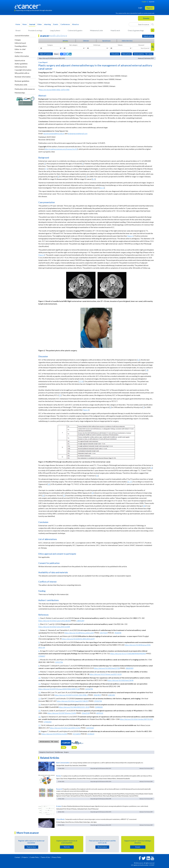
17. (40, 725)
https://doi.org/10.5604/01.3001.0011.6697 (78, 639)
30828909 (129, 668)
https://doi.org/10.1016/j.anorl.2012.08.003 (55, 621)
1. (39, 618)
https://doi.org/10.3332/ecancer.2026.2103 (101, 768)
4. (39, 636)
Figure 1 (130, 236)
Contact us (19, 52)
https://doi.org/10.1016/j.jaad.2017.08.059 (73, 701)
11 (103, 188)
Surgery (66, 752)
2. (39, 624)
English (144, 2)
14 (82, 381)
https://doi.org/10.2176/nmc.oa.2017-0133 (105, 674)
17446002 (48, 722)
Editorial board (20, 43)
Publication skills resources (25, 89)
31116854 (77, 734)
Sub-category (73, 45)
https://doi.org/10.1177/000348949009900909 (128, 653)
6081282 (112, 695)
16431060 (90, 728)
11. (40, 684)
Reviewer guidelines (22, 81)
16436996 (89, 689)
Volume (120, 45)
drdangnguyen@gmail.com (78, 133)
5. (39, 642)
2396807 (42, 656)
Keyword (141, 45)
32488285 (99, 707)
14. (40, 704)
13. (40, 698)
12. (40, 692)
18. (40, 731)
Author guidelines (21, 64)
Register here (31, 847)
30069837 (97, 695)
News (25, 24)
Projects (25, 857)
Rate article (126, 54)
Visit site (67, 847)
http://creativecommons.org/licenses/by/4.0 (61, 149)
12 (138, 360)
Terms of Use (45, 857)
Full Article (147, 58)
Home (18, 24)
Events (56, 24)
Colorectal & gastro (75, 30)
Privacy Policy (56, 857)
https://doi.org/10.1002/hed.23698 (120, 680)
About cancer (102, 847)
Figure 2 (41, 255)
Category (50, 45)
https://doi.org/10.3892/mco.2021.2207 (79, 633)
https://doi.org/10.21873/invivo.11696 (62, 713)
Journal (32, 24)
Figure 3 (86, 410)
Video (40, 24)
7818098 (118, 633)
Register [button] (150, 8)
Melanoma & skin (96, 30)
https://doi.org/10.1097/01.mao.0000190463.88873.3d (59, 689)
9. (39, 672)
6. (39, 651)
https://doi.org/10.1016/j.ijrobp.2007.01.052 (136, 719)
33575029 (104, 633)
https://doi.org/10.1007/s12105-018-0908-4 (71, 695)
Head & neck (115, 30)
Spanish (152, 2)
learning (47, 24)
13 (147, 370)
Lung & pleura (55, 30)
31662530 (86, 713)
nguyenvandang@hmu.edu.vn (54, 133)
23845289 (80, 621)
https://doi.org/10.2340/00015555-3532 (74, 707)
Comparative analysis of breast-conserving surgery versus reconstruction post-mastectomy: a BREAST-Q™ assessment (101, 819)
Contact (18, 857)
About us (75, 24)
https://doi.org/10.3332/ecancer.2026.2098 (101, 799)
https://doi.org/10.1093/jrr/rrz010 (54, 734)
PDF (153, 58)
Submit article (20, 60)
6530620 (91, 734)
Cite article (115, 54)
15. (40, 711)
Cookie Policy (34, 857)
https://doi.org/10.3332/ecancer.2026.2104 (101, 781)
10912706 (59, 662)
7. (39, 660)
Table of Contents (46, 54)
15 (60, 395)
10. (40, 678)
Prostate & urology (35, 30)
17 (131, 482)
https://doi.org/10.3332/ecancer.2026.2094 (101, 812)
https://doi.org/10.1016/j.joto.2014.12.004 (54, 627)
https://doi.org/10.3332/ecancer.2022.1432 (52, 58)
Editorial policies (21, 67)
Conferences (65, 24)
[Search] (153, 24)
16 (151, 468)
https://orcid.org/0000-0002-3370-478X (54, 90)
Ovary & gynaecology (136, 30)
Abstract (141, 58)
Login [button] (140, 8)
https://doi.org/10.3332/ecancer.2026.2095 (101, 825)
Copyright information (23, 70)
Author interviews (127, 41)
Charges (18, 40)
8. (39, 666)
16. (40, 717)
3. (39, 630)
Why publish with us (22, 73)
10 (101, 188)
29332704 (98, 701)
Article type (97, 45)
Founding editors (21, 46)
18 (144, 506)
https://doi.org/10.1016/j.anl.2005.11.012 (65, 728)
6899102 (100, 713)
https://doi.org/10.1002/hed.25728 (107, 668)
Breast (18, 30)
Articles (65, 41)
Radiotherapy (59, 752)
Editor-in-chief (20, 49)
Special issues (106, 41)
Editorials (86, 41)
